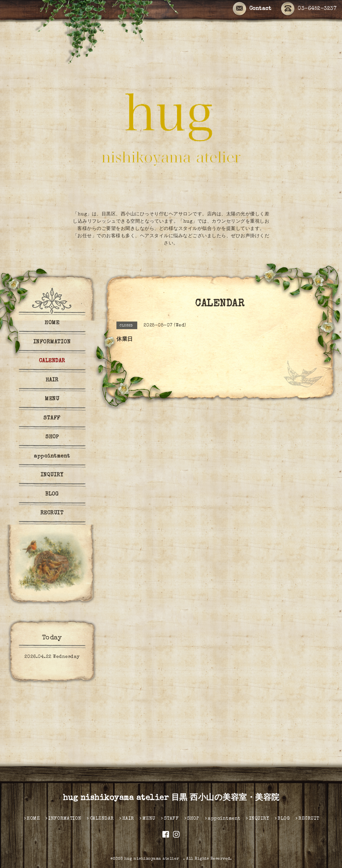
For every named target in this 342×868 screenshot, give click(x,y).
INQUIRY (52, 475)
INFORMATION (52, 342)
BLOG (52, 495)
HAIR (52, 380)
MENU (52, 399)
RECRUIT (52, 513)
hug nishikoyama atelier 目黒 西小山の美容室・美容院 (171, 798)
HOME (52, 323)
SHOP (52, 437)
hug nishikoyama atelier (154, 859)
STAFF (52, 418)
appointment (52, 456)
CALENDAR (52, 361)
